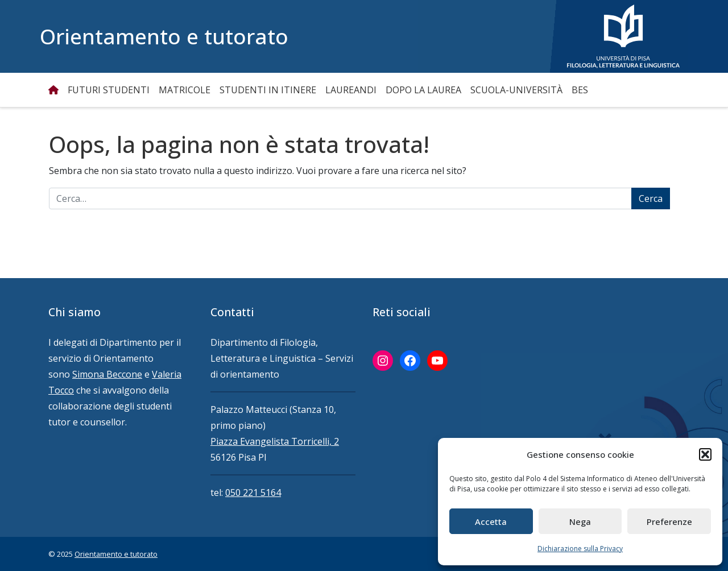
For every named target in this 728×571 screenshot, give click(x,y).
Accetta (491, 522)
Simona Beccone (107, 374)
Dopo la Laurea (423, 90)
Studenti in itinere (268, 90)
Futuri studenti (109, 90)
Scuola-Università (516, 90)
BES (580, 90)
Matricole (185, 90)
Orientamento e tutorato (164, 36)
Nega (580, 522)
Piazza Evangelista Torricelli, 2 (275, 441)
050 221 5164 (253, 493)
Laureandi (351, 90)
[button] (705, 454)
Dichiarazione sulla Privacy (580, 549)
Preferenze (669, 522)
